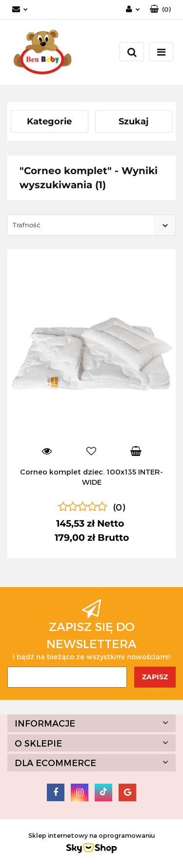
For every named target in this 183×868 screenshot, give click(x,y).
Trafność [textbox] (26, 225)
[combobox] (91, 225)
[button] (160, 10)
